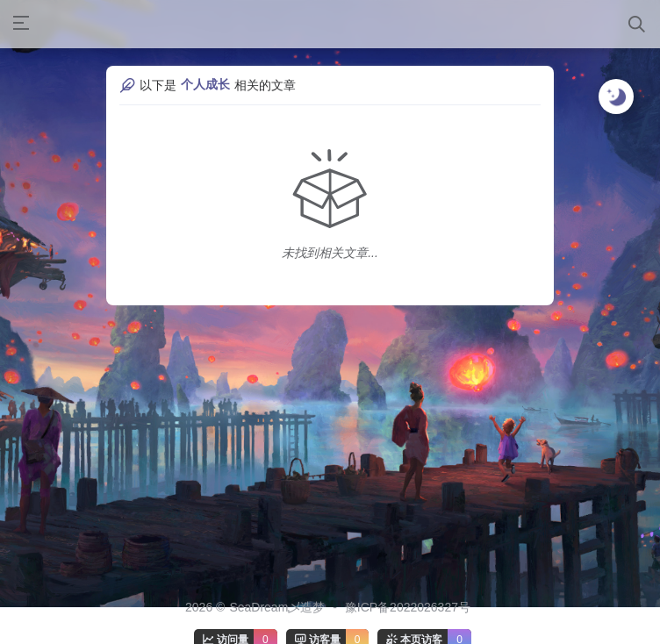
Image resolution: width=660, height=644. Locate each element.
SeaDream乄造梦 (277, 607)
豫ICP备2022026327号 (408, 607)
